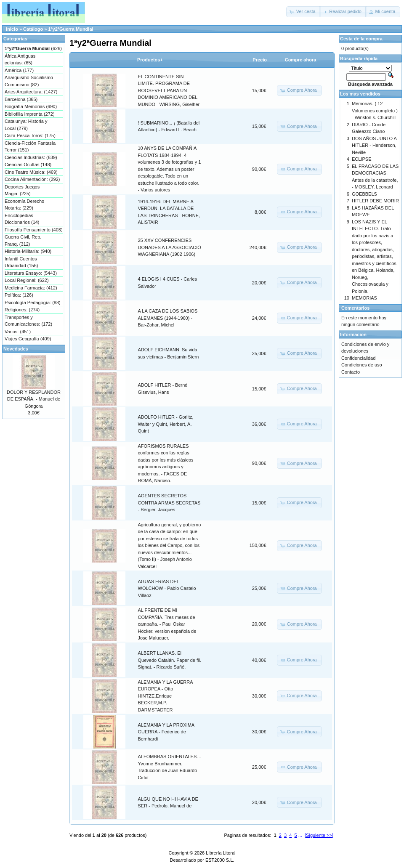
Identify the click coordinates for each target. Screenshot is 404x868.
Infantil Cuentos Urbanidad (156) (21, 262)
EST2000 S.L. (220, 860)
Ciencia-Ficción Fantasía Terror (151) (30, 147)
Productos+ (150, 60)
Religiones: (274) (22, 310)
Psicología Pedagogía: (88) (33, 303)
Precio (260, 60)
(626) (33, 48)
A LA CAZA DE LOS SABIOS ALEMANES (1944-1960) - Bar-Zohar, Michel (168, 318)
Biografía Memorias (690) (31, 106)
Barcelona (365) (21, 99)
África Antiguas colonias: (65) (20, 60)
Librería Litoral (221, 853)
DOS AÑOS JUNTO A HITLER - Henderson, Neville (374, 145)
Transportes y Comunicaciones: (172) (28, 321)
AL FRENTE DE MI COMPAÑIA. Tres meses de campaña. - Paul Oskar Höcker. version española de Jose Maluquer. (167, 624)
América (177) (19, 70)
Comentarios (355, 308)
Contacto (351, 372)
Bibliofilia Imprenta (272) (30, 114)
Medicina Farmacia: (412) (31, 288)
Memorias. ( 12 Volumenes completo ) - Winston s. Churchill (375, 110)
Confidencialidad (358, 358)
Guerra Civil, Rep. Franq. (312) (23, 240)
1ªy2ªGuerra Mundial (70, 29)
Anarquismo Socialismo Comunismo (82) (29, 81)
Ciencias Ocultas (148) (28, 165)
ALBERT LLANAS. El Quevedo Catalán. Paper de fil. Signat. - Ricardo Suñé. (170, 660)
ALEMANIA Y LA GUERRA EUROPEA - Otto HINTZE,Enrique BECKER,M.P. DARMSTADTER (165, 696)
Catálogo (33, 29)
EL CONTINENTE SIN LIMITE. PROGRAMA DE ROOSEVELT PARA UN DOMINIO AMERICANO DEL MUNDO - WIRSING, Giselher (169, 90)
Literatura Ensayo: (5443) (31, 273)
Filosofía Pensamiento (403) (34, 230)
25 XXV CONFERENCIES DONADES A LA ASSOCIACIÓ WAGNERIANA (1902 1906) (170, 247)
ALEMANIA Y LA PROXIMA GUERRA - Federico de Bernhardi (166, 732)
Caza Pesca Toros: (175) (30, 135)
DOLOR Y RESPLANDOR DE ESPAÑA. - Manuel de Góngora (34, 399)
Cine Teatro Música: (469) (31, 172)
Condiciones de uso (362, 365)
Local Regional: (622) (27, 280)
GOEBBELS (364, 194)
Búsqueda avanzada (370, 84)
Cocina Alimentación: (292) (32, 179)
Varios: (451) (18, 332)
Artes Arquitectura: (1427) (31, 92)
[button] (303, 12)
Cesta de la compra (361, 39)
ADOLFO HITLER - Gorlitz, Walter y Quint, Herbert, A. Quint (166, 424)
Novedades (16, 349)
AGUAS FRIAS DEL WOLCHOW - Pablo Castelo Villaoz (167, 588)
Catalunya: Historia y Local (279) (26, 125)
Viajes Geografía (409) (28, 339)
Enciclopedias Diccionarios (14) (22, 219)
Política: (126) (19, 295)
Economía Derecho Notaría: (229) (24, 205)
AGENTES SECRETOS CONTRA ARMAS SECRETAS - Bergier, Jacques (169, 503)
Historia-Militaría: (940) (28, 251)
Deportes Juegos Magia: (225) (22, 190)
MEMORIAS (364, 298)
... (300, 835)
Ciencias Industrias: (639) (31, 157)
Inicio (12, 29)
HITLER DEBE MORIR (375, 201)
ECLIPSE (361, 159)
